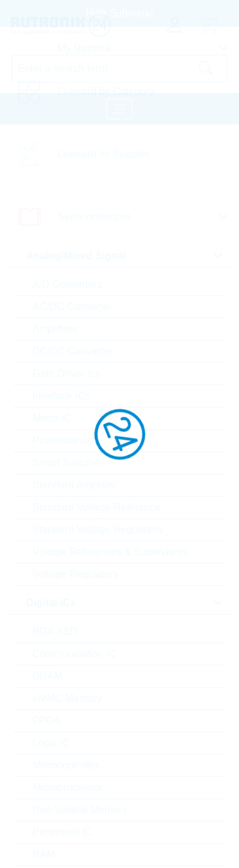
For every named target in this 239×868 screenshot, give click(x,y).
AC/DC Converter (72, 307)
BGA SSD (55, 631)
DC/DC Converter (72, 351)
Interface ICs (62, 396)
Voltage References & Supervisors (110, 552)
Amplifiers (55, 329)
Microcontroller (66, 765)
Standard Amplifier (74, 485)
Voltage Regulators (76, 574)
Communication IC (75, 654)
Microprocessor (67, 787)
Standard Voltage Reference (97, 507)
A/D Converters (67, 284)
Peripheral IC (62, 832)
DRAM (47, 676)
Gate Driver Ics (67, 374)
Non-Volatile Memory (80, 810)
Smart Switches (68, 463)
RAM (44, 854)
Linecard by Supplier (104, 154)
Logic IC (51, 743)
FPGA (47, 721)
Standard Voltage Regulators (98, 530)
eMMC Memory (67, 698)
